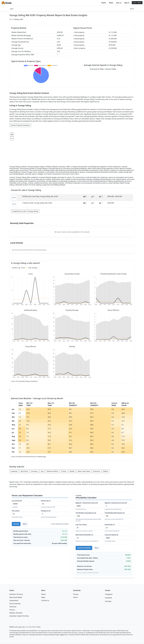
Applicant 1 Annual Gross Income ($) (89, 506)
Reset (25, 524)
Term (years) (26, 514)
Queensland (14, 600)
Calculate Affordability (84, 548)
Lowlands (14, 471)
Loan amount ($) (26, 504)
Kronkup (34, 471)
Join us (119, 3)
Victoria (12, 610)
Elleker (106, 471)
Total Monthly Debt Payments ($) (118, 516)
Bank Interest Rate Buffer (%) (89, 538)
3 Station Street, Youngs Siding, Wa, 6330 (37, 203)
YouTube (108, 601)
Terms (75, 597)
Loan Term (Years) (89, 528)
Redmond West (52, 471)
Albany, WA (19, 19)
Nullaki (72, 471)
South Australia (15, 604)
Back (12, 9)
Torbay (64, 471)
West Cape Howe (84, 471)
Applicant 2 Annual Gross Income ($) (118, 506)
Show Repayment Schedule (59, 524)
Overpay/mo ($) (55, 514)
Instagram (109, 594)
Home (104, 3)
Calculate (16, 524)
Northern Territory (16, 594)
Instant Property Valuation (20, 125)
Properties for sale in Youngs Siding (25, 211)
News (111, 3)
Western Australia (16, 613)
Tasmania (13, 607)
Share (132, 9)
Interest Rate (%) (118, 528)
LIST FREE (137, 3)
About (44, 594)
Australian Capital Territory (19, 616)
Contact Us (45, 600)
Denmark (97, 471)
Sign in (127, 3)
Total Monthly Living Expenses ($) (89, 517)
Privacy (76, 594)
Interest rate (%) (55, 504)
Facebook (109, 598)
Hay (42, 471)
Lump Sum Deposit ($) (118, 538)
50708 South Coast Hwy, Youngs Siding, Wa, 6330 (40, 196)
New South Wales (16, 597)
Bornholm (24, 471)
